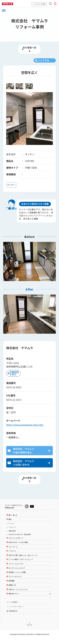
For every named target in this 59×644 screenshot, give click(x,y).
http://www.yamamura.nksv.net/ (25, 428)
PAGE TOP (30, 630)
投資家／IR (12, 590)
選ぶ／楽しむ (13, 520)
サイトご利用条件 (12, 607)
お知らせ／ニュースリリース (18, 594)
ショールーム (13, 551)
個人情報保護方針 (12, 616)
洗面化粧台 (12, 536)
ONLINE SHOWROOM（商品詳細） (20, 539)
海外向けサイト (14, 599)
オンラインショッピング (17, 573)
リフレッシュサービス (16, 569)
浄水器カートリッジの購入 (17, 577)
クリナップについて (15, 581)
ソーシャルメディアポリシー (16, 611)
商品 (10, 524)
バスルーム (12, 532)
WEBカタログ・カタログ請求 (18, 547)
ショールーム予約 (39, 4)
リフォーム (12, 556)
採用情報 (11, 586)
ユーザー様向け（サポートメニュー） (21, 564)
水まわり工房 (23, 560)
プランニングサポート (16, 543)
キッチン (11, 528)
